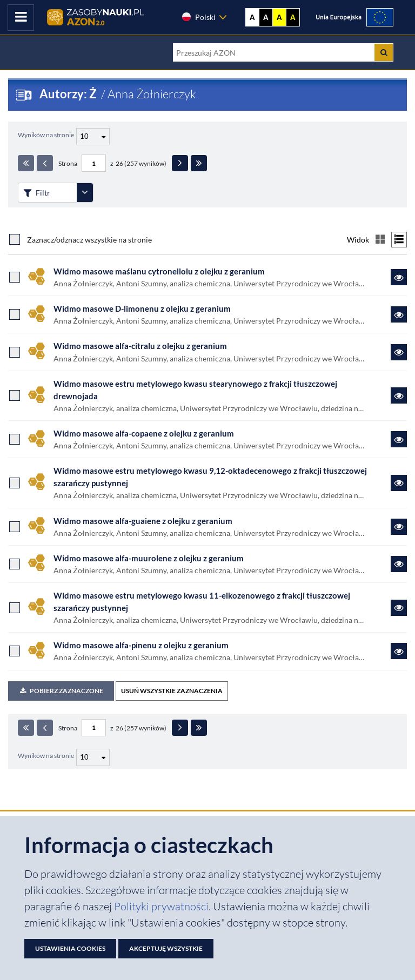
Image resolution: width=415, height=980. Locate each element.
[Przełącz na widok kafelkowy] (380, 240)
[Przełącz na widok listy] (399, 240)
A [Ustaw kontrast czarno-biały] (266, 17)
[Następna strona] (180, 163)
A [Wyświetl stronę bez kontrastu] (252, 17)
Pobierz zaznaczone (61, 691)
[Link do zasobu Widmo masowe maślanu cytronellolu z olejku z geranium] (399, 277)
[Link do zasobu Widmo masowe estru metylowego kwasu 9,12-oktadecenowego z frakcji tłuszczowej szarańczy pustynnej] (399, 483)
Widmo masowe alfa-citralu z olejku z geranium (140, 346)
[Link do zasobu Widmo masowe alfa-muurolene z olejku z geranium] (399, 564)
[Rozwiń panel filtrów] (85, 193)
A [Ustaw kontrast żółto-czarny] (279, 17)
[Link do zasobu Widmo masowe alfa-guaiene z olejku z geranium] (399, 527)
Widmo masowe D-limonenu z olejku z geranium (142, 308)
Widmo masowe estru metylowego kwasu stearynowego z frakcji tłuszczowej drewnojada (195, 390)
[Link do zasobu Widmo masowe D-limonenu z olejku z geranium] (399, 314)
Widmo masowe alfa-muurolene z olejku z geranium (149, 558)
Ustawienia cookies (70, 948)
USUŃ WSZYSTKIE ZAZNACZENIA (172, 691)
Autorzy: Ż (69, 94)
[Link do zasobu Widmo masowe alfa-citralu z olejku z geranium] (399, 352)
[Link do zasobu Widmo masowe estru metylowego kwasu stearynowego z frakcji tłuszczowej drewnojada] (399, 395)
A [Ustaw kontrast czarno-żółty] (293, 17)
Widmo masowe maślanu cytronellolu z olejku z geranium (159, 271)
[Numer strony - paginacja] (94, 163)
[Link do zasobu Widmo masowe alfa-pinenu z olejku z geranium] (399, 651)
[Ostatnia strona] (199, 163)
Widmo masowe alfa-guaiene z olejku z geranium (143, 521)
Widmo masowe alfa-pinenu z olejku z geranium (141, 645)
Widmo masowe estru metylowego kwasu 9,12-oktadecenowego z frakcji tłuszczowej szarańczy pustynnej (210, 477)
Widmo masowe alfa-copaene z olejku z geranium (144, 433)
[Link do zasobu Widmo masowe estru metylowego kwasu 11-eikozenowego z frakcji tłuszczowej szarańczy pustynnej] (399, 608)
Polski (198, 17)
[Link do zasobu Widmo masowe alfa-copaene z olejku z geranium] (399, 439)
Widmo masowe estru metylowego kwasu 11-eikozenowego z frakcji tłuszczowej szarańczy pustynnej (202, 602)
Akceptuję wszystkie (166, 948)
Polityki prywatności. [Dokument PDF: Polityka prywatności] (163, 906)
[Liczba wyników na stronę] (93, 757)
